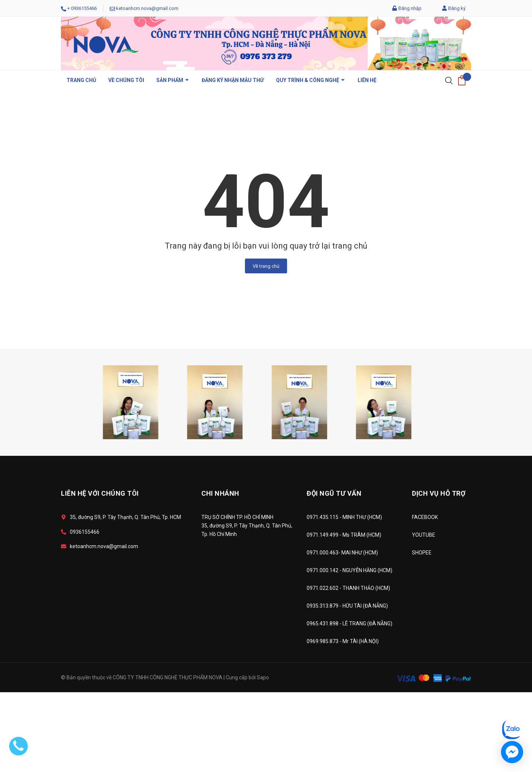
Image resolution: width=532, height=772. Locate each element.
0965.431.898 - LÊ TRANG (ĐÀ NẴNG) (349, 624)
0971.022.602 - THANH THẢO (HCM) (348, 588)
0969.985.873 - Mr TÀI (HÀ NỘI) (343, 641)
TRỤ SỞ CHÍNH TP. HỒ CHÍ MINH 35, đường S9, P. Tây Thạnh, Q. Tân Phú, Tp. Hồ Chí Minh (247, 526)
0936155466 (84, 8)
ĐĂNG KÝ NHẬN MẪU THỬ (233, 80)
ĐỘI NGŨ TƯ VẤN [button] (334, 493)
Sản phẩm (173, 84)
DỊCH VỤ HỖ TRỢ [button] (439, 493)
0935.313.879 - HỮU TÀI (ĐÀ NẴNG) (347, 606)
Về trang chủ (266, 266)
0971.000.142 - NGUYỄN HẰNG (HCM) (349, 570)
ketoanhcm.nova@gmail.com (147, 8)
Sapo (263, 677)
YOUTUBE (424, 535)
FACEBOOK (425, 517)
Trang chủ (81, 80)
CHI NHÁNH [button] (220, 493)
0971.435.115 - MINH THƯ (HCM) (344, 517)
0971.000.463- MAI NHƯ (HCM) (342, 553)
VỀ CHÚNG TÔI (126, 80)
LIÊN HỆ (367, 80)
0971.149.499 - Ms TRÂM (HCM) (344, 535)
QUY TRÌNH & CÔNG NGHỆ (311, 80)
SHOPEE (422, 553)
